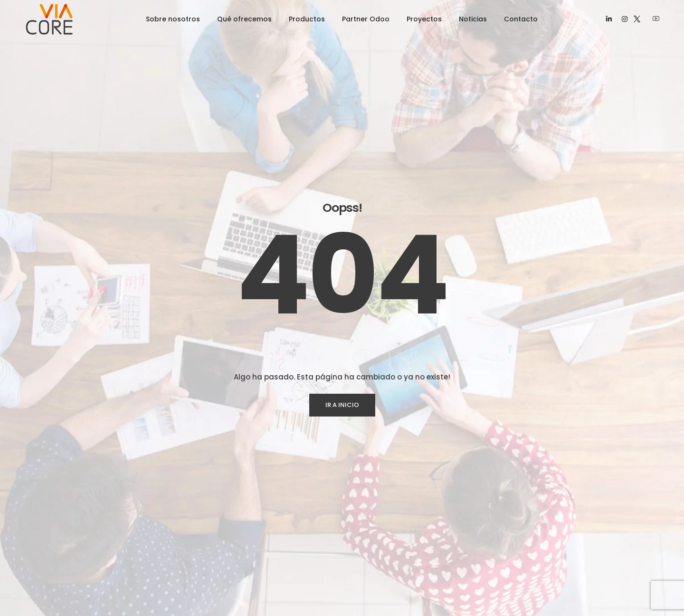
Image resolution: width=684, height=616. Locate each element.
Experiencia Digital (238, 583)
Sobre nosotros (173, 19)
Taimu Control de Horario (389, 565)
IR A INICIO (342, 268)
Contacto (521, 19)
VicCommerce (372, 600)
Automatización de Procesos (256, 565)
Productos (307, 19)
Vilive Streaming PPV (382, 583)
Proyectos (424, 19)
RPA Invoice (368, 548)
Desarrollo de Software (247, 548)
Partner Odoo (366, 19)
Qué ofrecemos (244, 19)
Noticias (473, 19)
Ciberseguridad (234, 600)
